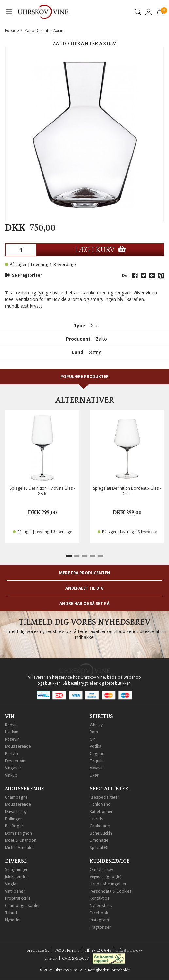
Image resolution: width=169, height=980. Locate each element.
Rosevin (12, 739)
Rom (94, 732)
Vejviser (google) (106, 877)
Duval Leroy (16, 811)
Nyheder (13, 920)
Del (125, 276)
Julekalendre (16, 877)
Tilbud (11, 913)
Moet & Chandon (21, 840)
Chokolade (100, 826)
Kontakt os (100, 898)
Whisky (96, 725)
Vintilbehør (15, 891)
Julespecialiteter (104, 797)
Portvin (11, 754)
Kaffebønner (101, 811)
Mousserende (18, 746)
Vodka (95, 746)
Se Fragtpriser (24, 275)
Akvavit (96, 768)
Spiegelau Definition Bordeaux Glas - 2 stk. (127, 491)
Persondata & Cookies (111, 891)
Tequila (97, 761)
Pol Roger (14, 826)
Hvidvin (12, 732)
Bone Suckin (101, 833)
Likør (94, 775)
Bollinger (13, 819)
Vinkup (11, 775)
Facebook (99, 913)
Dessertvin (15, 761)
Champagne (16, 797)
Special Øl (99, 848)
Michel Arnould (19, 848)
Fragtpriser (100, 927)
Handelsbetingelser (108, 884)
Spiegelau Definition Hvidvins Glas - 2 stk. (42, 491)
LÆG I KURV (100, 250)
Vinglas (12, 884)
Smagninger (16, 869)
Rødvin (11, 725)
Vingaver (13, 768)
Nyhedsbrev (101, 905)
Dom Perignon (18, 833)
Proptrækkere (18, 898)
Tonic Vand (100, 804)
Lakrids (96, 819)
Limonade (99, 840)
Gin (93, 739)
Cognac (97, 754)
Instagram (99, 920)
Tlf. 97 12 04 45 (98, 950)
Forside (12, 31)
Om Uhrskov (101, 869)
